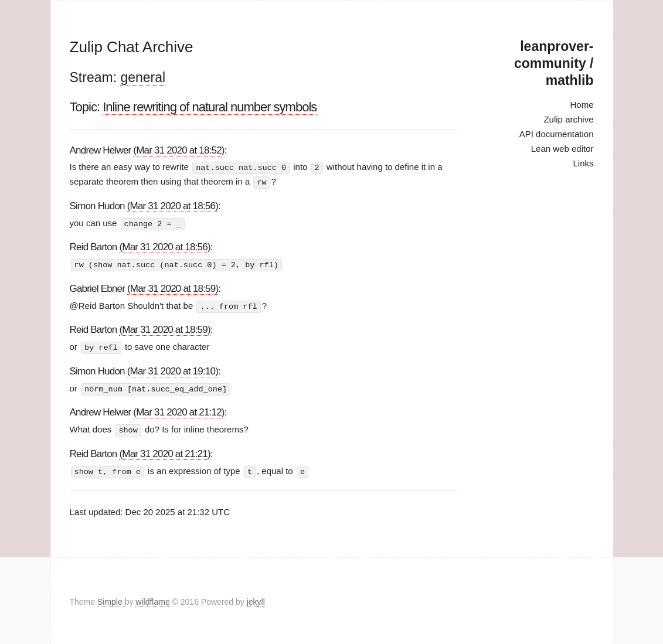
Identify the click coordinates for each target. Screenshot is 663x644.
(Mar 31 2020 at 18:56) (173, 205)
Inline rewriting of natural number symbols (210, 107)
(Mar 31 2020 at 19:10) (173, 369)
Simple (111, 599)
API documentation (557, 134)
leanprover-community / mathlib (554, 63)
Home (582, 105)
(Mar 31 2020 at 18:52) (178, 150)
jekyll (256, 599)
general (143, 77)
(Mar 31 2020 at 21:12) (178, 410)
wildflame (152, 599)
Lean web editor (562, 149)
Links (583, 163)
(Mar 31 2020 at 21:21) (164, 451)
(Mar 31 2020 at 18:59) (173, 287)
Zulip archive (568, 119)
